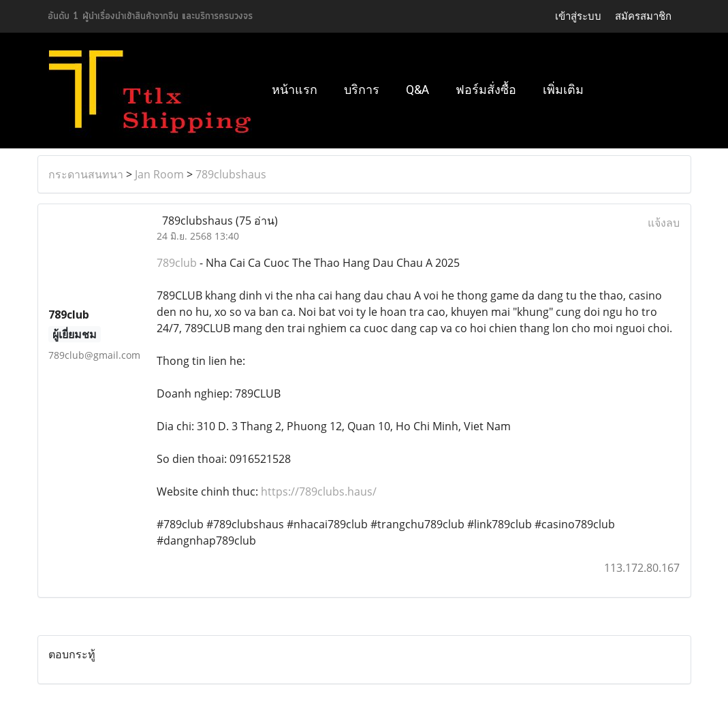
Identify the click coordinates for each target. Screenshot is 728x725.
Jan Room (159, 174)
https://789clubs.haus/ (319, 492)
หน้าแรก (295, 90)
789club (177, 263)
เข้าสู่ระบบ (578, 16)
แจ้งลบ (664, 223)
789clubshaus (231, 174)
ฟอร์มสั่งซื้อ (486, 90)
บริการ (362, 90)
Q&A (417, 90)
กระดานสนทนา (86, 174)
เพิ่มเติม (563, 90)
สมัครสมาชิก (643, 16)
